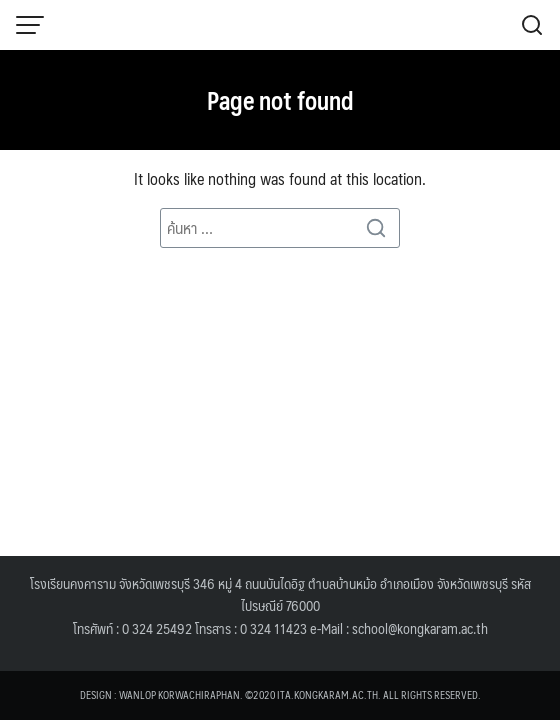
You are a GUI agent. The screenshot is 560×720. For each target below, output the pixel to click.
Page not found (280, 100)
